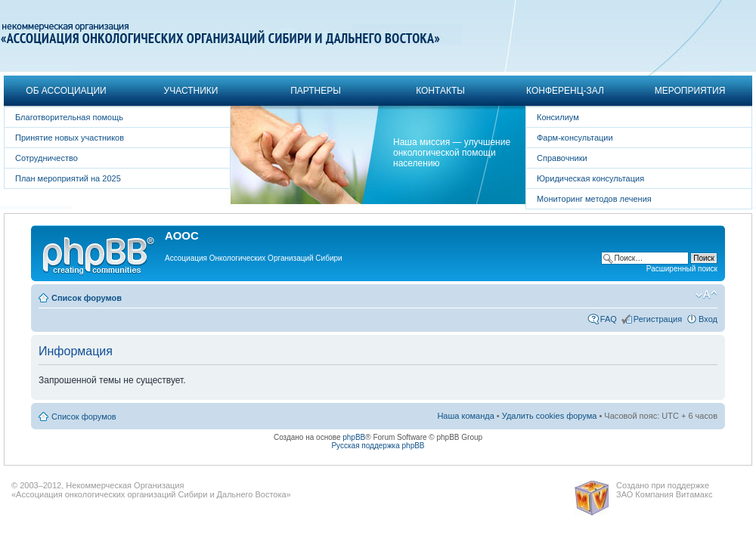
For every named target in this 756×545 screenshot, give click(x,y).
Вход (708, 319)
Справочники (562, 158)
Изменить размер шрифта (706, 295)
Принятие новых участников (70, 138)
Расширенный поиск (682, 269)
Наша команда (465, 416)
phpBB (354, 437)
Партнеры (316, 91)
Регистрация (658, 319)
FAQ (609, 319)
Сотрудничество (46, 158)
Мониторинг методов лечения (594, 199)
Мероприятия (690, 91)
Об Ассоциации (66, 91)
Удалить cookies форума (550, 416)
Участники (191, 91)
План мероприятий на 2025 (68, 178)
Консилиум (558, 117)
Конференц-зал (565, 91)
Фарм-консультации (575, 138)
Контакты (440, 91)
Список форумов (87, 298)
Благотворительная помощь (69, 117)
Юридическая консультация (590, 178)
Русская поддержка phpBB (378, 446)
